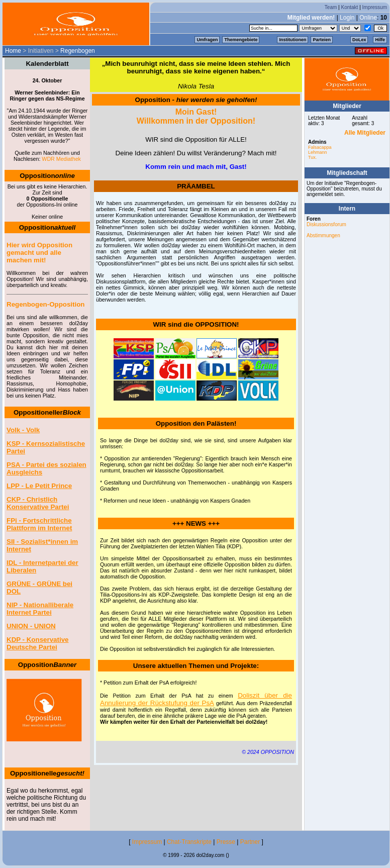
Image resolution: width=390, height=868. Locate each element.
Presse (226, 842)
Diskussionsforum (326, 224)
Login (347, 18)
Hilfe (380, 40)
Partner (250, 842)
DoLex (359, 40)
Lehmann (318, 152)
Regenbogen (78, 51)
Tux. (312, 157)
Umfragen (207, 40)
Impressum (375, 7)
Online (368, 18)
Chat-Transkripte (189, 842)
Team (331, 7)
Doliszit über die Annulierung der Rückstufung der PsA (196, 699)
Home (13, 51)
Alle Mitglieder (365, 133)
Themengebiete (241, 40)
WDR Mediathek (61, 159)
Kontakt (349, 7)
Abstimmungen (323, 235)
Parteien (322, 40)
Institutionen (292, 40)
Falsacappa (320, 147)
